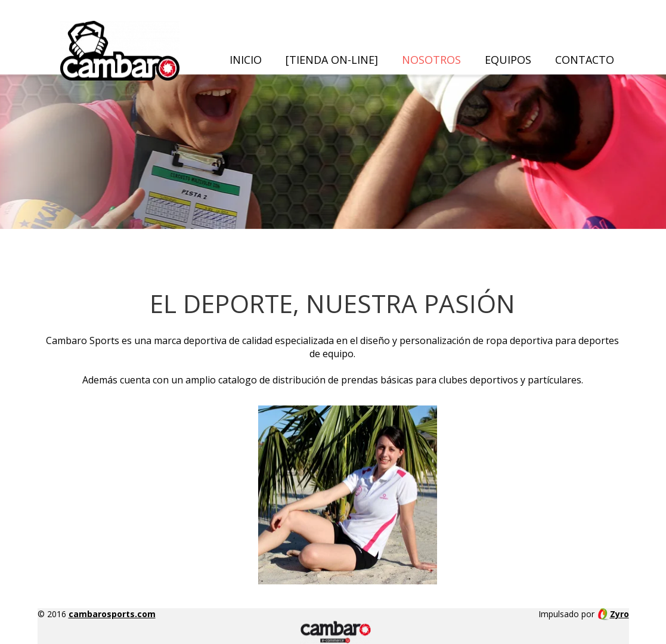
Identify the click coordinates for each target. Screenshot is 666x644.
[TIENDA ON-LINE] (332, 60)
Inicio (246, 60)
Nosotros (431, 60)
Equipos (508, 60)
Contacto (585, 60)
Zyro (619, 614)
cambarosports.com (112, 614)
